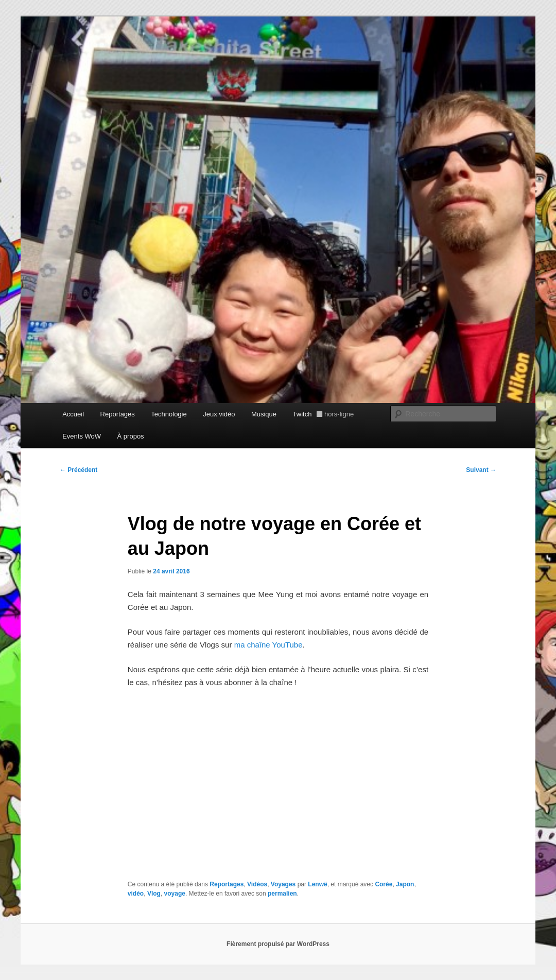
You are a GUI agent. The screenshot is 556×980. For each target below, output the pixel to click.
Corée (384, 884)
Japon (405, 884)
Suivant (481, 470)
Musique (264, 414)
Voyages (283, 884)
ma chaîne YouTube (268, 645)
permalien (282, 894)
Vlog (154, 894)
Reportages (118, 414)
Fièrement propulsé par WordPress (278, 944)
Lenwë (317, 884)
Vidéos (257, 884)
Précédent (79, 470)
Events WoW (82, 436)
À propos (131, 436)
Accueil (73, 414)
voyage (175, 894)
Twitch (324, 414)
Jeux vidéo (219, 414)
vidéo (136, 894)
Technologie (169, 414)
